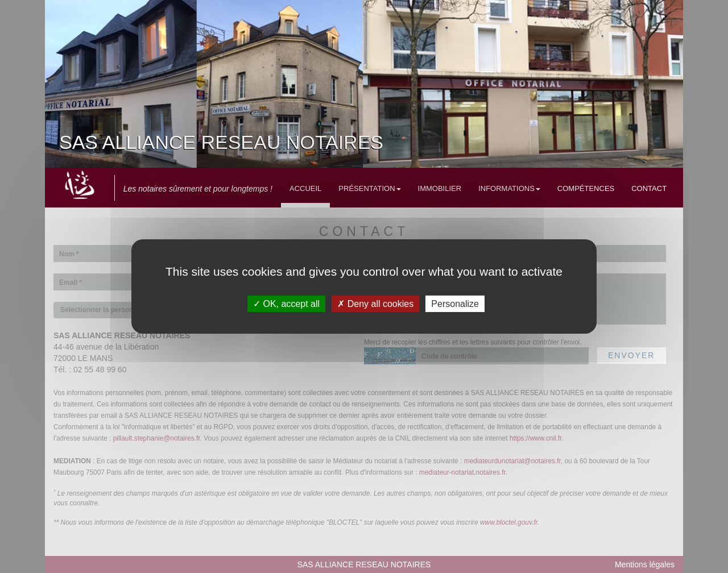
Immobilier (440, 188)
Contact (649, 188)
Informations (509, 188)
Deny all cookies (375, 304)
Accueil (305, 188)
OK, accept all (286, 304)
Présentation (369, 188)
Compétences (586, 188)
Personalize (455, 304)
